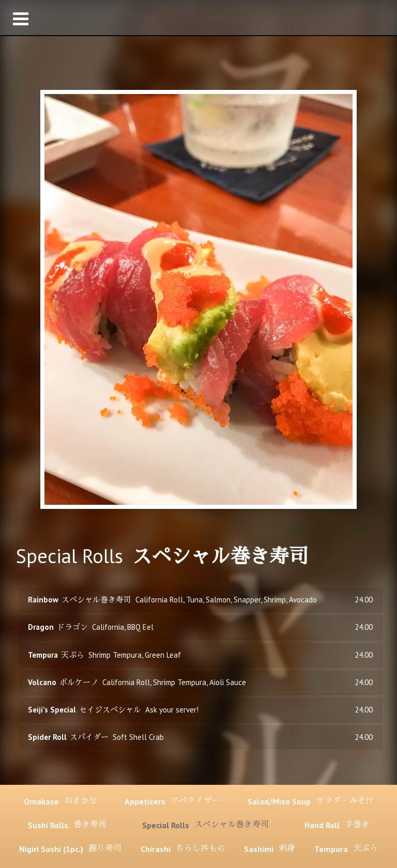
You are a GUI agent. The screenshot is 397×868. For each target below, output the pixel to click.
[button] (198, 18)
